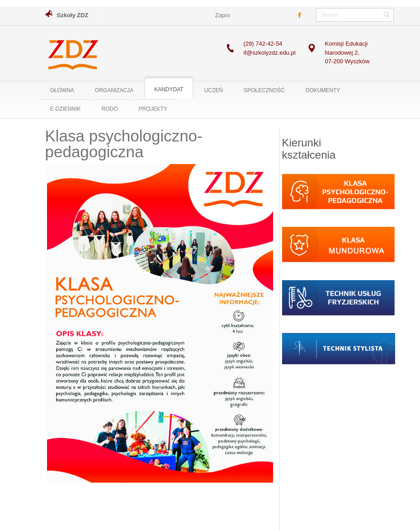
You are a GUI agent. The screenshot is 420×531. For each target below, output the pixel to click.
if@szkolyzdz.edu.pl (270, 53)
